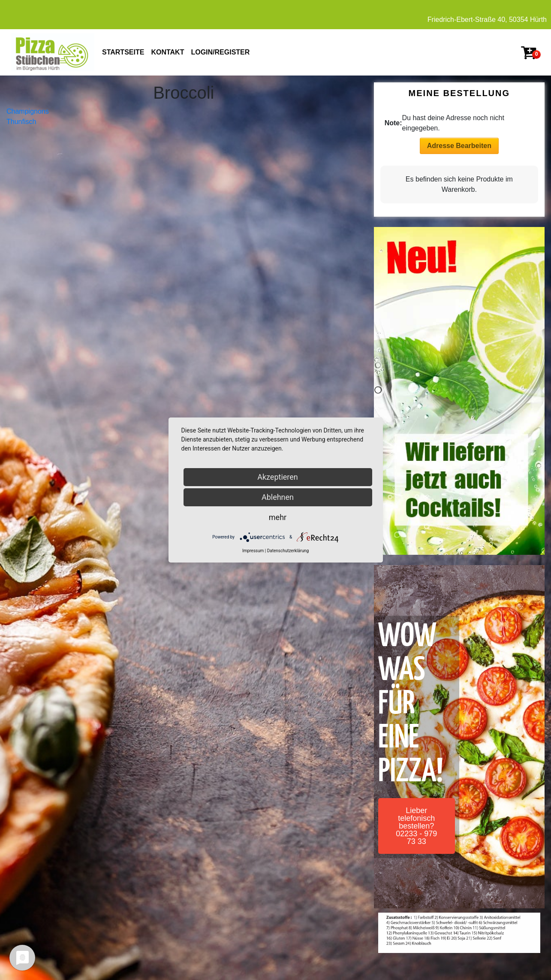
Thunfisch (21, 122)
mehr (278, 517)
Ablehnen (278, 497)
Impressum (253, 551)
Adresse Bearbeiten (459, 146)
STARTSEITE (123, 52)
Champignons (28, 111)
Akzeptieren (278, 477)
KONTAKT (167, 52)
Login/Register (220, 52)
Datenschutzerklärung (288, 551)
